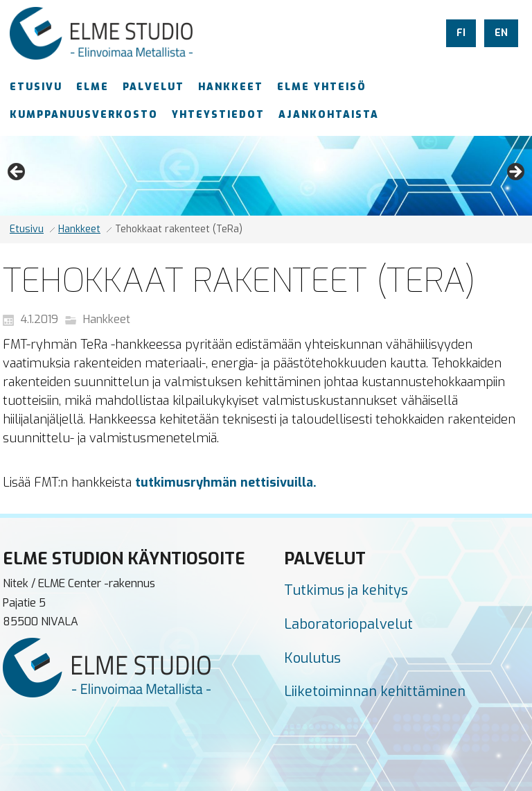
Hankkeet (79, 229)
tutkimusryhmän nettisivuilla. (226, 483)
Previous (17, 173)
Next (515, 173)
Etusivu (27, 229)
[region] (266, 176)
